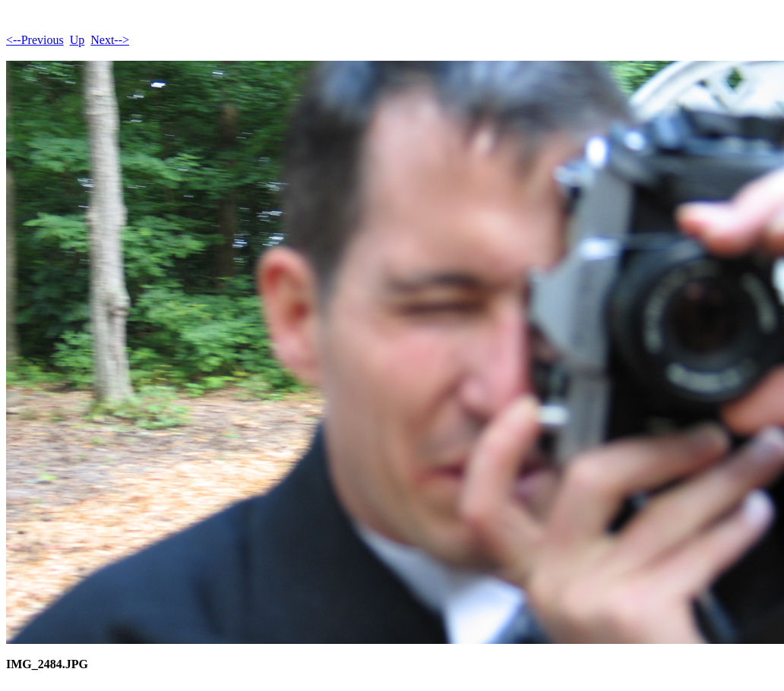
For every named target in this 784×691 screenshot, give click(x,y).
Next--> (110, 40)
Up (77, 40)
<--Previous (35, 40)
